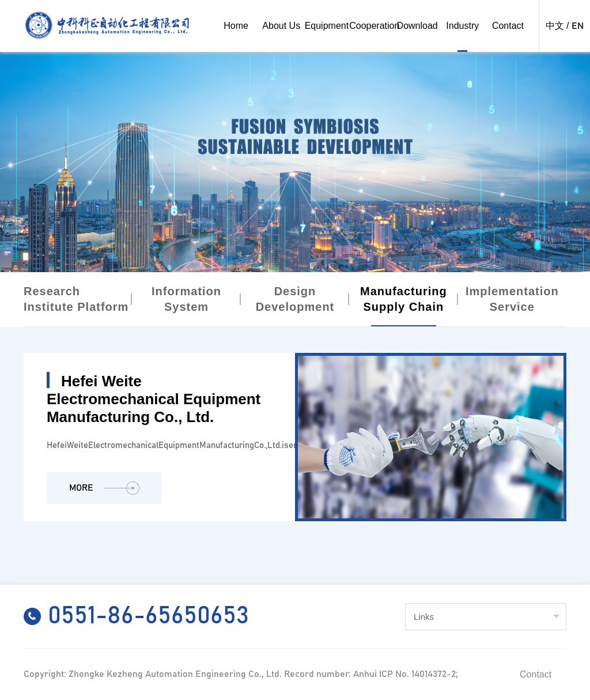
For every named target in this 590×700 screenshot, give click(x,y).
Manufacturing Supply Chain (404, 299)
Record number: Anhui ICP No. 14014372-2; (371, 674)
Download (417, 26)
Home (236, 26)
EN (578, 26)
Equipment (327, 26)
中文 (555, 26)
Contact (508, 26)
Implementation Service (512, 299)
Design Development (295, 299)
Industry (462, 26)
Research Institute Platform (76, 299)
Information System (186, 299)
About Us (281, 26)
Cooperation (374, 26)
